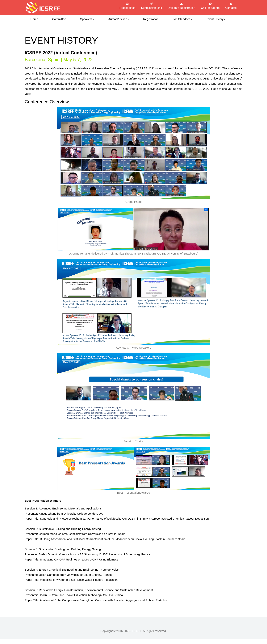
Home (34, 19)
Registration (151, 19)
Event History (216, 19)
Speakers (87, 19)
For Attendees (182, 19)
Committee (59, 19)
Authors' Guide (119, 19)
